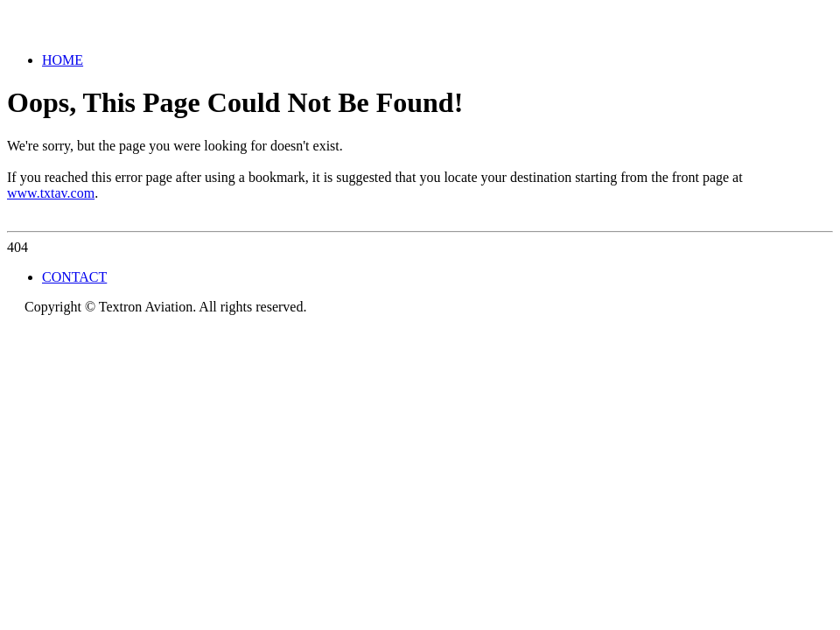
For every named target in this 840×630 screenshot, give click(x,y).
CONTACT (74, 277)
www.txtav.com (51, 193)
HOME (63, 60)
